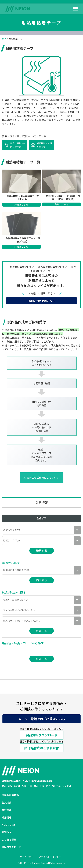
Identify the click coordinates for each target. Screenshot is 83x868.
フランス (67, 786)
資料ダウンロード (12, 847)
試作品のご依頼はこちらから (43, 478)
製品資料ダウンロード (42, 735)
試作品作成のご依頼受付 (42, 748)
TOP (4, 39)
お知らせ (7, 832)
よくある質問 (9, 840)
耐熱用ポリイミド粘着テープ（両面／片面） (23, 240)
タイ (48, 786)
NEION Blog (9, 825)
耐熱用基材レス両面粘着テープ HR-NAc (23, 198)
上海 (42, 786)
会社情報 (7, 810)
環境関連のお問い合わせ (44, 145)
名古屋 (17, 786)
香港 (36, 786)
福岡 (24, 786)
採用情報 (7, 817)
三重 (30, 786)
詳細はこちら (21, 205)
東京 (4, 786)
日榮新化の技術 (10, 795)
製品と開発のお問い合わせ (18, 145)
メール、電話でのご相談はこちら (42, 719)
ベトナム (56, 786)
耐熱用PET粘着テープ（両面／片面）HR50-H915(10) (63, 197)
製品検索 (7, 803)
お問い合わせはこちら (42, 301)
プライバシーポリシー (50, 857)
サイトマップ (27, 857)
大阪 (10, 786)
